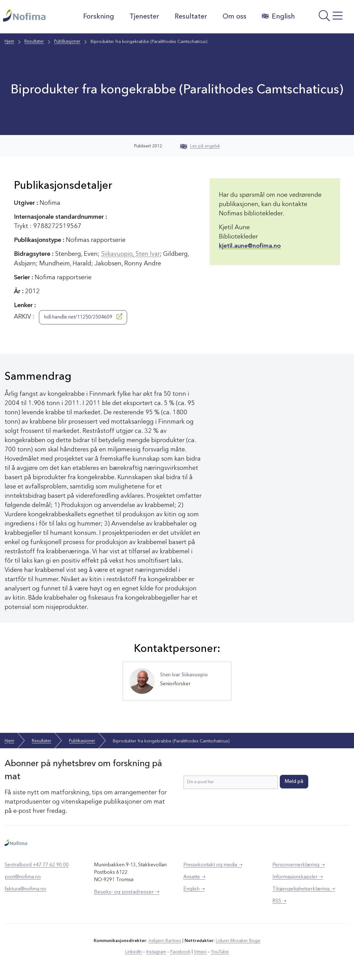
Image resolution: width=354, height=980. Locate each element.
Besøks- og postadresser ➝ (127, 892)
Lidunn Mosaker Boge (238, 941)
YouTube (219, 952)
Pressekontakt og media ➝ (213, 865)
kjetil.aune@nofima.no (250, 246)
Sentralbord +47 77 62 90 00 (37, 865)
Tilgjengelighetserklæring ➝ (304, 889)
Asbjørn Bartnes (165, 941)
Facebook (180, 952)
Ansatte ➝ (194, 877)
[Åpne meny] (326, 18)
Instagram (157, 952)
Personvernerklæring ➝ (299, 865)
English (278, 16)
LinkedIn (134, 952)
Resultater (191, 17)
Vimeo (200, 952)
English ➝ (194, 889)
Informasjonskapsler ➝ (298, 877)
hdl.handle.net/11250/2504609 (83, 316)
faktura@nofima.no (25, 889)
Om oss (234, 17)
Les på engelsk (200, 146)
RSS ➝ (279, 901)
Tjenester (144, 17)
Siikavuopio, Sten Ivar (131, 254)
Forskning (98, 17)
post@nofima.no (23, 877)
